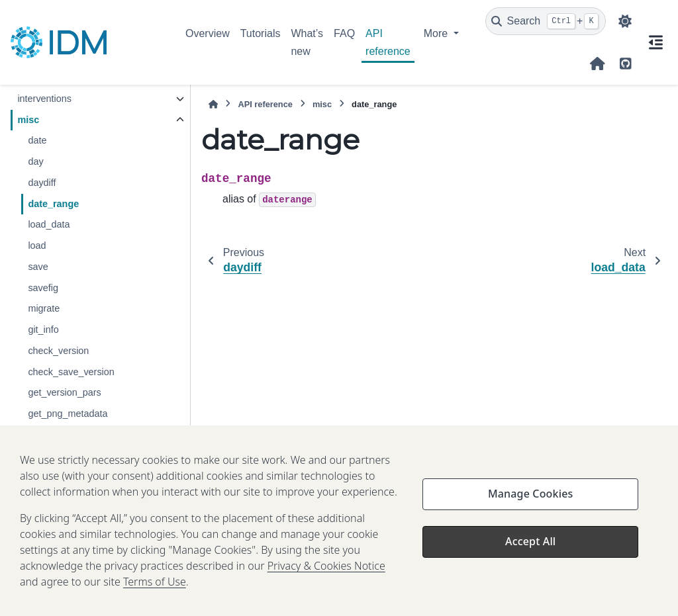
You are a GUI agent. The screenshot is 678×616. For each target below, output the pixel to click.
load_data (49, 224)
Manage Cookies (530, 525)
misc (28, 120)
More (437, 33)
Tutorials (261, 33)
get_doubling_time (67, 435)
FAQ (344, 33)
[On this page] (655, 42)
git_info (43, 330)
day (35, 161)
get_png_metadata (68, 414)
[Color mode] (625, 21)
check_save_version (71, 372)
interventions (44, 99)
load (37, 245)
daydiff (42, 183)
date (37, 140)
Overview (208, 33)
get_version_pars (64, 392)
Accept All (530, 572)
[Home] (213, 104)
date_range (53, 204)
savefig (43, 288)
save (38, 267)
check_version (58, 351)
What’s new (307, 42)
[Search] (546, 21)
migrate (44, 308)
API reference (388, 42)
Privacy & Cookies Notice (326, 597)
